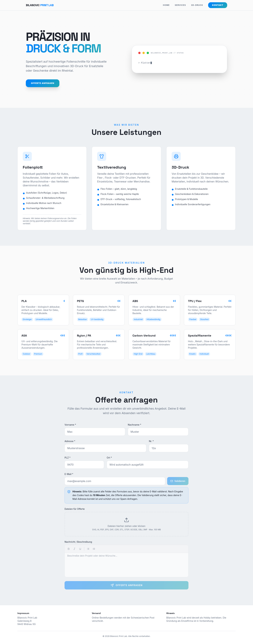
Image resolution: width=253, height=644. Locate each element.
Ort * (109, 458)
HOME (166, 5)
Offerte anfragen (43, 83)
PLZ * (68, 458)
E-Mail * (69, 474)
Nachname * (134, 425)
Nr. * (151, 441)
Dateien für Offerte (75, 509)
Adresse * (70, 441)
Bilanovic (40, 5)
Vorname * (70, 425)
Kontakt (218, 5)
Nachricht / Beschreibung (78, 542)
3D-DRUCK (197, 5)
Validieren (178, 481)
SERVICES (180, 5)
